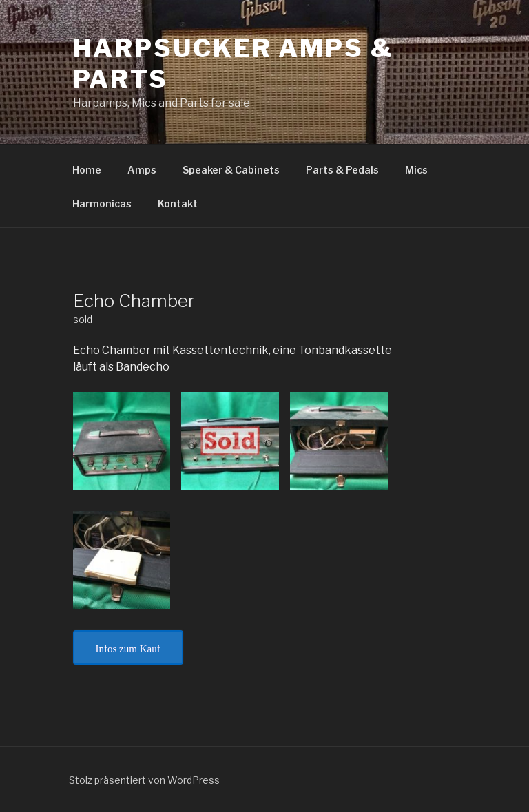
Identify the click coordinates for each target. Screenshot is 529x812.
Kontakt (178, 204)
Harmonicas (102, 204)
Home (87, 170)
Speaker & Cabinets (231, 170)
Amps (142, 170)
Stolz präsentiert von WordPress (144, 780)
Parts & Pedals (342, 170)
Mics (416, 170)
